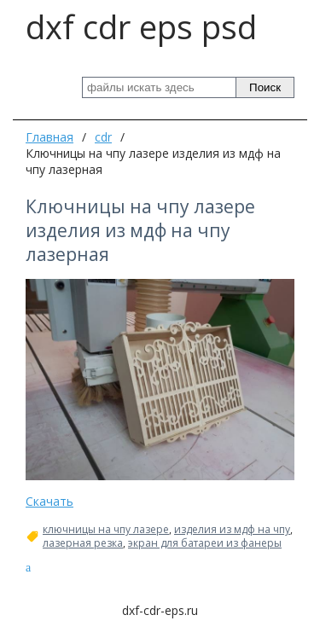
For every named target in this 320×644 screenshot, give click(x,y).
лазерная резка (83, 543)
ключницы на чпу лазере (106, 530)
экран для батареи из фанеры (205, 543)
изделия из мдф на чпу (232, 530)
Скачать (49, 501)
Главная (49, 137)
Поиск (265, 87)
